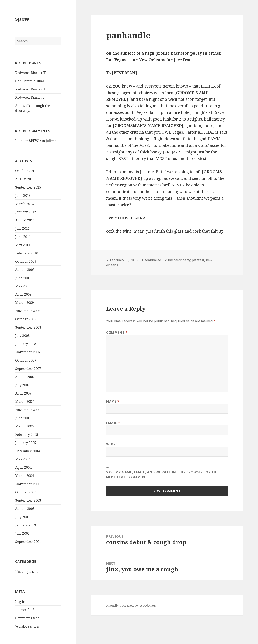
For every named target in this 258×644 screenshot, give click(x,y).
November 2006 (28, 410)
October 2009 (26, 261)
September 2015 (28, 187)
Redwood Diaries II (30, 89)
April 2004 (23, 467)
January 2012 (26, 212)
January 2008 (26, 344)
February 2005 (27, 434)
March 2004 (25, 476)
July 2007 (22, 385)
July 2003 (22, 517)
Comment (117, 333)
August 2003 (25, 509)
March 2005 (25, 426)
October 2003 (26, 492)
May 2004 (23, 459)
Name (113, 401)
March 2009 (25, 303)
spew (22, 18)
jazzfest (198, 260)
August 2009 (25, 270)
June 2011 (23, 237)
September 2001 (28, 542)
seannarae (153, 260)
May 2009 (23, 286)
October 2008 (26, 319)
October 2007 (26, 360)
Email (113, 423)
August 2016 (25, 179)
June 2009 (23, 278)
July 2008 (22, 336)
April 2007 (23, 393)
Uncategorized (27, 571)
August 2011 (25, 220)
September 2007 (28, 369)
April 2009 (23, 294)
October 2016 (26, 171)
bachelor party (179, 260)
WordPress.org (27, 626)
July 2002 (22, 533)
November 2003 (28, 484)
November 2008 (28, 311)
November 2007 (28, 352)
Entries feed (25, 610)
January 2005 (26, 443)
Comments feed (27, 618)
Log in (20, 602)
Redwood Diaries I (30, 97)
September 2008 (28, 327)
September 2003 (28, 500)
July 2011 (22, 228)
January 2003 (26, 525)
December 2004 (27, 451)
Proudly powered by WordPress (131, 605)
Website (114, 444)
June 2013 (23, 196)
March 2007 (25, 402)
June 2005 (23, 418)
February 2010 (27, 253)
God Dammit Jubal (30, 81)
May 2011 (23, 245)
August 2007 (25, 377)
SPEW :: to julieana (44, 141)
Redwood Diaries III (31, 73)
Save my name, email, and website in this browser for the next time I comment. (162, 475)
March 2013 (25, 204)
